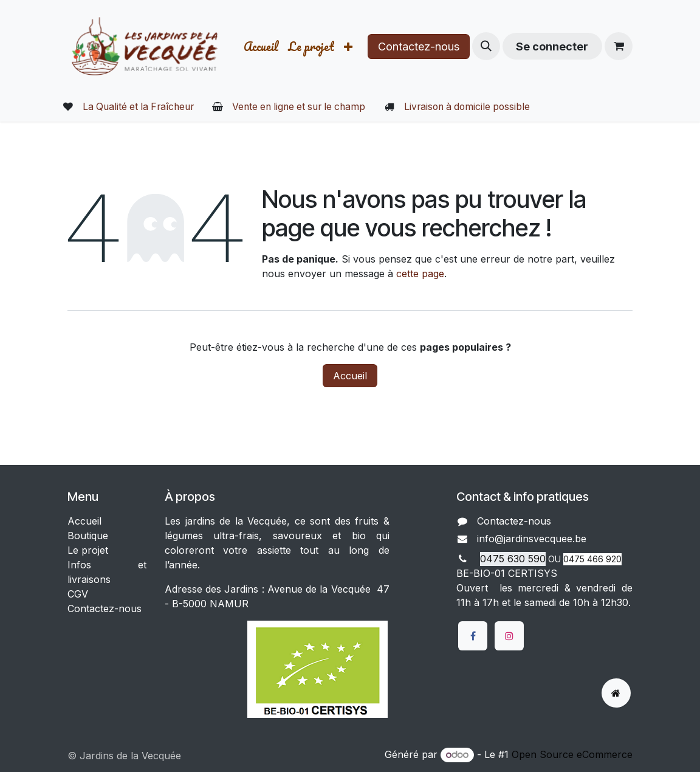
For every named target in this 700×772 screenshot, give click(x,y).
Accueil (350, 376)
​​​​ (597, 540)
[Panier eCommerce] (619, 46)
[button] (486, 46)
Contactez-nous (419, 47)
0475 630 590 (513, 559)
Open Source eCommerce (572, 754)
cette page (420, 274)
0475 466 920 (592, 559)
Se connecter (552, 47)
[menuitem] (261, 47)
